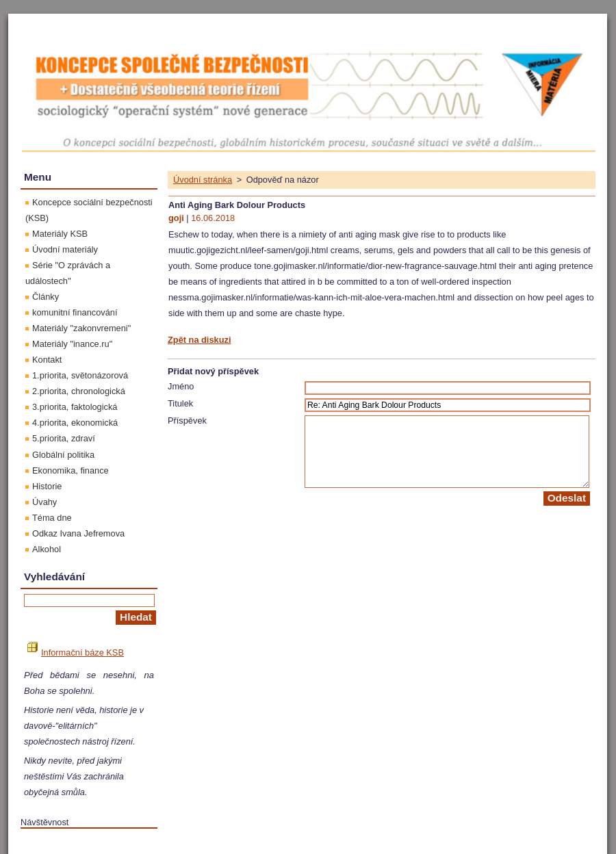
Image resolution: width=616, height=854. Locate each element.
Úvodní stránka (203, 180)
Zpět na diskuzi (199, 340)
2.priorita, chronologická (79, 391)
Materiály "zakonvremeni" (81, 328)
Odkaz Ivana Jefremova (78, 533)
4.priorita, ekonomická (75, 423)
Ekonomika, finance (70, 470)
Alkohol (47, 549)
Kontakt (47, 360)
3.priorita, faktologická (75, 407)
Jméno (181, 386)
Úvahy (44, 502)
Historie (47, 486)
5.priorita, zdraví (64, 438)
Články (46, 297)
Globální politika (63, 455)
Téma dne (52, 518)
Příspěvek (187, 420)
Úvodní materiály (65, 249)
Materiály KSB (60, 234)
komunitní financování (75, 312)
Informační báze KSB (76, 652)
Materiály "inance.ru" (72, 344)
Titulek (180, 403)
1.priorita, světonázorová (80, 375)
